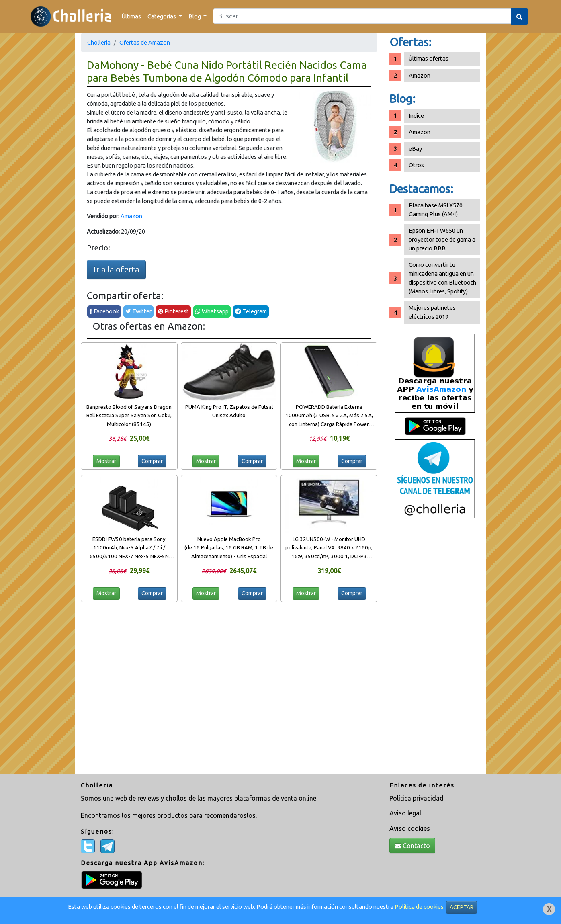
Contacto (412, 846)
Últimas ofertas (429, 58)
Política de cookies (419, 907)
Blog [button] (195, 16)
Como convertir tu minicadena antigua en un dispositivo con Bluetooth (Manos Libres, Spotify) (442, 278)
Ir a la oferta (116, 269)
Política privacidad (417, 798)
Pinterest (173, 311)
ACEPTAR (462, 907)
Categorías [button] (162, 16)
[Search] (362, 16)
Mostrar (106, 461)
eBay (415, 149)
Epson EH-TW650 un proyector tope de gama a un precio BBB (442, 239)
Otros (416, 165)
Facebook (104, 311)
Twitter (138, 311)
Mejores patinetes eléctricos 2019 (432, 312)
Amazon (131, 216)
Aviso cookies (410, 828)
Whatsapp (212, 311)
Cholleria (99, 42)
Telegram (251, 311)
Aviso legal (405, 813)
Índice (416, 116)
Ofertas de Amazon (145, 42)
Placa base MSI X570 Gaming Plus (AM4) (436, 210)
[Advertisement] (435, 649)
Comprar (152, 461)
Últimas (131, 16)
